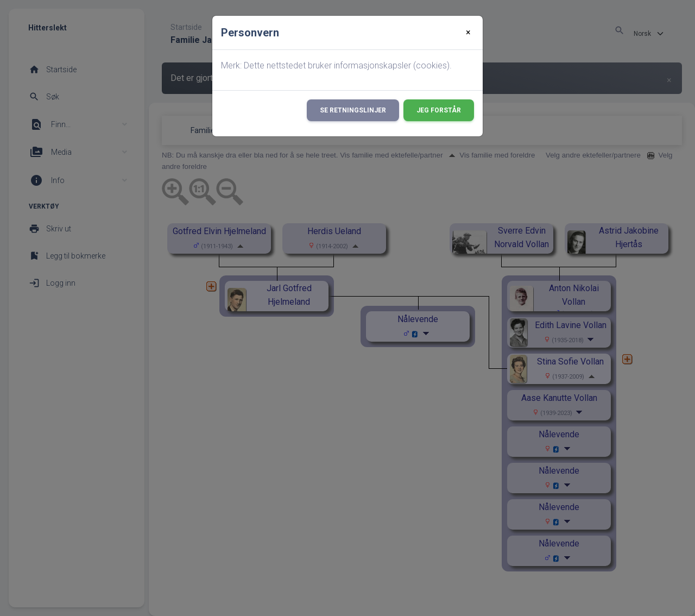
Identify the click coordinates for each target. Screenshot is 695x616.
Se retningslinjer (353, 110)
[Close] (468, 33)
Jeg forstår (439, 110)
